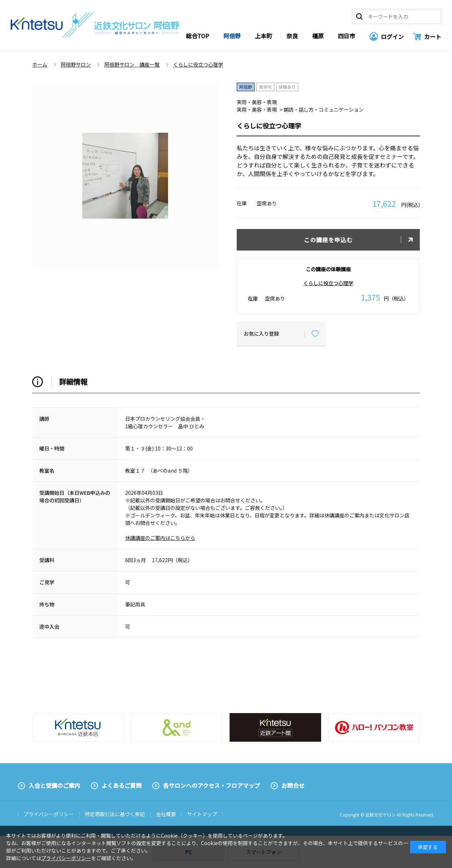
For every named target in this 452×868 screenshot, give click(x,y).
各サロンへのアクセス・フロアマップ (212, 785)
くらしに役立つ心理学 (328, 283)
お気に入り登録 (261, 333)
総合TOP (198, 36)
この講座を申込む (328, 240)
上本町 (264, 36)
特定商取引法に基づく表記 (115, 814)
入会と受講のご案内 (54, 785)
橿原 (318, 36)
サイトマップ (202, 814)
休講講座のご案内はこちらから (160, 538)
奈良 (292, 36)
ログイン (392, 36)
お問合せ (293, 785)
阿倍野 (232, 36)
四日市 (347, 36)
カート (433, 36)
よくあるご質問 (122, 785)
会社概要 (166, 814)
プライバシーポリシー (49, 814)
